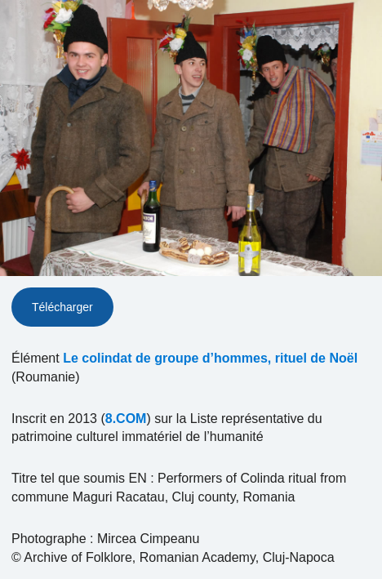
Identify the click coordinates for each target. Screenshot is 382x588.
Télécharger (62, 307)
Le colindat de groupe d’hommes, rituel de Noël (210, 358)
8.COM (126, 419)
